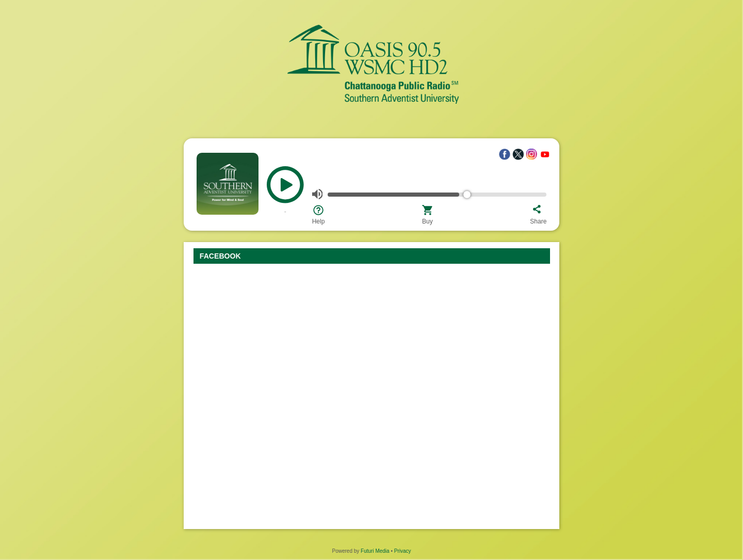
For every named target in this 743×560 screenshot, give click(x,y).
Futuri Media (375, 551)
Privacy (403, 551)
